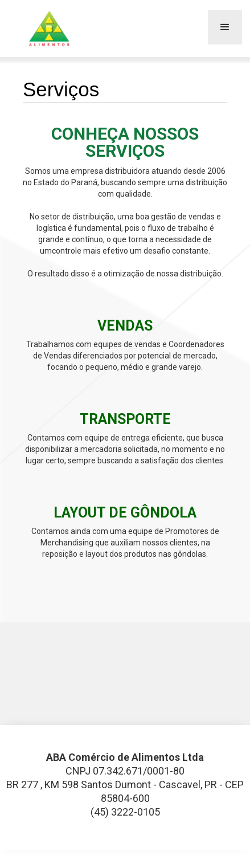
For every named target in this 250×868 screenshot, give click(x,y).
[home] (48, 28)
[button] (225, 27)
